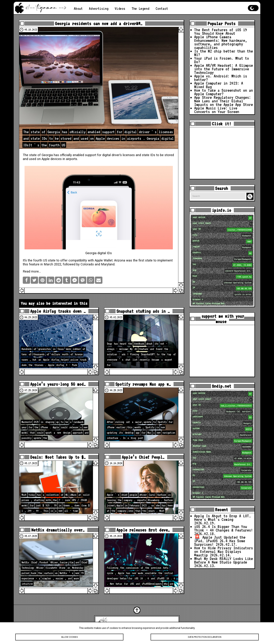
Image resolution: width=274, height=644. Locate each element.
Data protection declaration (205, 637)
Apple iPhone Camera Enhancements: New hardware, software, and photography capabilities (221, 42)
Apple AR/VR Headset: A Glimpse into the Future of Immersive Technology (224, 69)
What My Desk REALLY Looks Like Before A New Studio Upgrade (224, 560)
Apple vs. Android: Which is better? (221, 78)
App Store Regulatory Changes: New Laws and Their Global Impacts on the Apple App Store (224, 101)
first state (146, 260)
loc (223, 265)
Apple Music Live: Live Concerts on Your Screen (217, 110)
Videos (120, 9)
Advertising (99, 9)
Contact (162, 9)
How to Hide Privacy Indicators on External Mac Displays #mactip (224, 551)
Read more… (32, 271)
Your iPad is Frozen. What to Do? (222, 60)
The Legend (140, 9)
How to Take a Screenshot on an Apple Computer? (224, 92)
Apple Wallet (104, 260)
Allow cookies (69, 637)
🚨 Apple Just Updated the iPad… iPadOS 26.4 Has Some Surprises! (220, 541)
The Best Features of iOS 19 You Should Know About (221, 32)
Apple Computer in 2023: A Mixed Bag (219, 85)
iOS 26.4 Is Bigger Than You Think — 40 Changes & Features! (224, 528)
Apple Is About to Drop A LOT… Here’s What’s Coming (223, 518)
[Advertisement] (222, 153)
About (78, 9)
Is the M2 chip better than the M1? (224, 53)
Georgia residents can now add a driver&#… (99, 23)
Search (251, 196)
